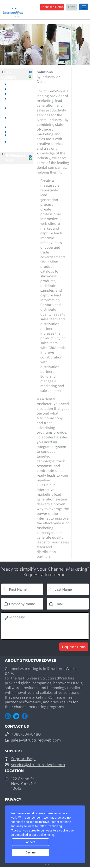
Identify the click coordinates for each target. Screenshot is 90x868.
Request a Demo (52, 7)
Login (72, 7)
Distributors (18, 132)
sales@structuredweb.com (36, 740)
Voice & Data (19, 127)
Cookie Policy (45, 835)
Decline (30, 852)
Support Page (23, 759)
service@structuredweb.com (38, 765)
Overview (16, 84)
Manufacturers (13, 138)
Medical (15, 94)
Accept (31, 842)
